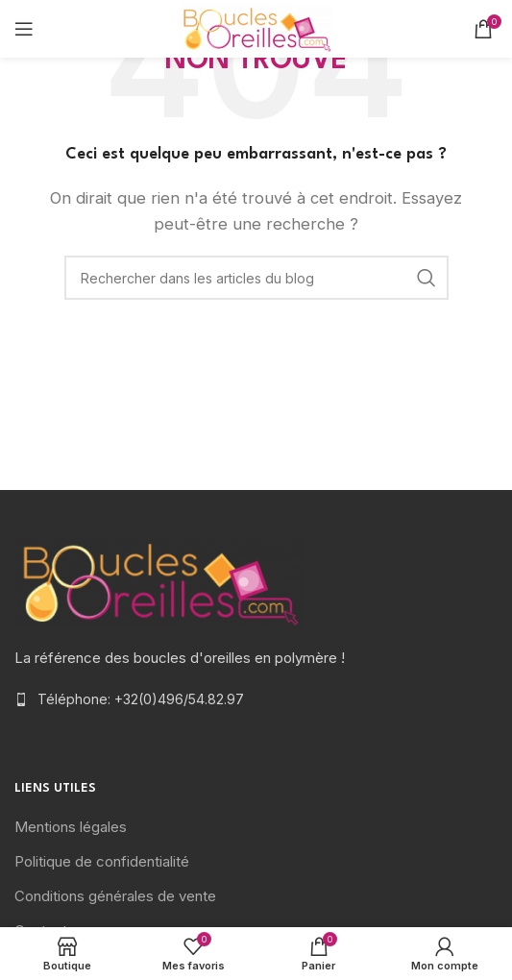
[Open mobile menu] (24, 29)
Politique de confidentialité (102, 861)
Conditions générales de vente (115, 896)
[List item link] (256, 699)
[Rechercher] (256, 278)
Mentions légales (71, 827)
